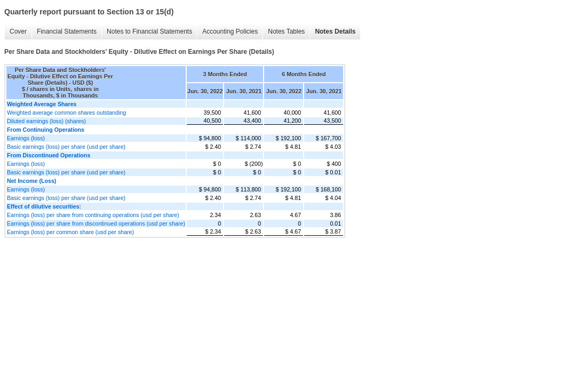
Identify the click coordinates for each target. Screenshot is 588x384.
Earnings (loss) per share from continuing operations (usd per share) (93, 215)
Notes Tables (286, 31)
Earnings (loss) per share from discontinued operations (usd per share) (96, 223)
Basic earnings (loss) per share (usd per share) (66, 147)
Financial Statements (67, 31)
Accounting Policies (230, 31)
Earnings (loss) (26, 138)
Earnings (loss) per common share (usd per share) (70, 232)
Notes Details (335, 31)
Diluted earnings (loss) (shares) (46, 121)
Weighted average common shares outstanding (66, 113)
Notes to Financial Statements (149, 31)
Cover (18, 31)
